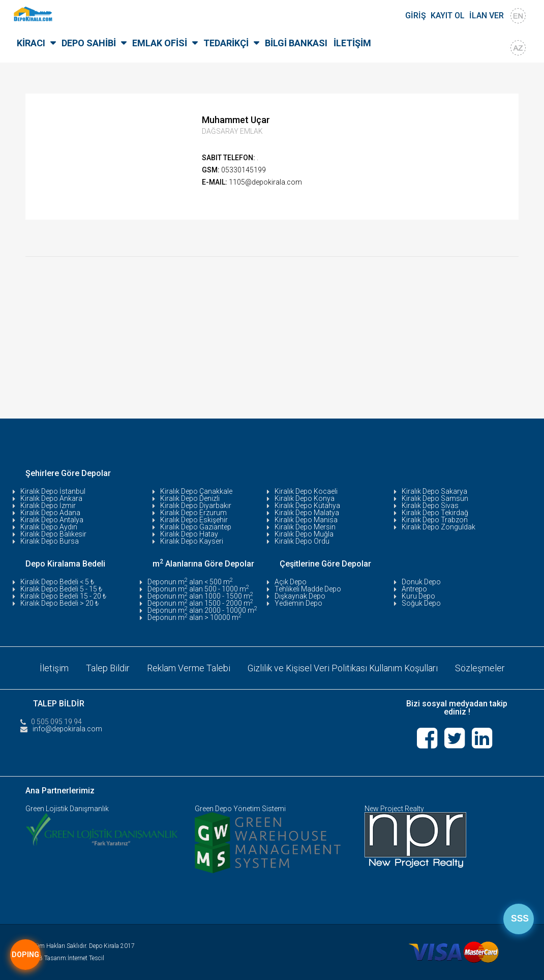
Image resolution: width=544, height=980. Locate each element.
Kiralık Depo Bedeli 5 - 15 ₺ (61, 589)
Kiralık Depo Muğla (304, 534)
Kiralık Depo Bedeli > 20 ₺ (59, 603)
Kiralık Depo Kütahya (307, 506)
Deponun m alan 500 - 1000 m (198, 589)
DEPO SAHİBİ (89, 43)
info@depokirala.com (67, 728)
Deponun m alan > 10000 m (194, 617)
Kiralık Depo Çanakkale (196, 491)
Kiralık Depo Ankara (51, 498)
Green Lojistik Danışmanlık (67, 808)
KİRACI (31, 43)
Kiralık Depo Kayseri (192, 541)
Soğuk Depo (421, 603)
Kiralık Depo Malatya (307, 513)
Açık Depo (291, 582)
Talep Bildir (107, 667)
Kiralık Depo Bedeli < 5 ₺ (57, 582)
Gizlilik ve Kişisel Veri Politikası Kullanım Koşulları (343, 667)
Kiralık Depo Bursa (50, 541)
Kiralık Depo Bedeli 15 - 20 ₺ (63, 596)
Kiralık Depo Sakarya (434, 491)
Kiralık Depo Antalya (52, 520)
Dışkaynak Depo (300, 596)
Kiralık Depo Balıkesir (53, 534)
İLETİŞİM (352, 43)
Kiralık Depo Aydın (49, 527)
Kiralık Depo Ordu (302, 541)
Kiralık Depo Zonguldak (439, 527)
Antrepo (414, 589)
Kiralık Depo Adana (50, 513)
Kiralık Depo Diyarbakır (196, 506)
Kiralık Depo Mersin (305, 527)
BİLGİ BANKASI (296, 43)
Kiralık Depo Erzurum (193, 513)
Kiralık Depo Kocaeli (306, 491)
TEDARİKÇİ (226, 43)
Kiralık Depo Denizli (190, 498)
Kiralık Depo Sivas (430, 506)
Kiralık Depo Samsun (435, 498)
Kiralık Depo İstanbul (53, 491)
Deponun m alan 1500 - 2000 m (200, 603)
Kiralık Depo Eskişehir (194, 520)
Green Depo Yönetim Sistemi (240, 808)
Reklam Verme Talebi (188, 667)
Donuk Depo (421, 582)
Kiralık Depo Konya (305, 498)
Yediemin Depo (298, 603)
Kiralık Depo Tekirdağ (435, 513)
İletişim (53, 667)
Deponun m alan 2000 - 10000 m (202, 610)
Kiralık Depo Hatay (189, 534)
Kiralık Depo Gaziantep (196, 527)
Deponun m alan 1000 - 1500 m (200, 596)
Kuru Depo (418, 596)
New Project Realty (394, 808)
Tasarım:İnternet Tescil (74, 958)
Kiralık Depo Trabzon (435, 520)
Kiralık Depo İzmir (48, 506)
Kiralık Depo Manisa (306, 520)
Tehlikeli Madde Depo (308, 589)
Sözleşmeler (481, 667)
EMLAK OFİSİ (160, 43)
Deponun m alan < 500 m (190, 582)
